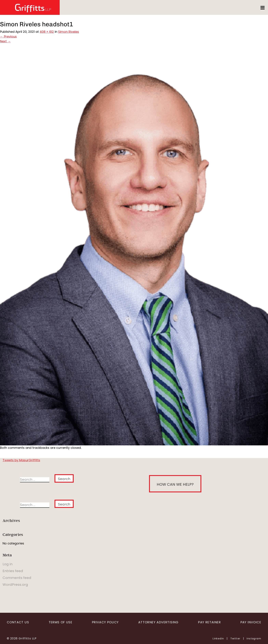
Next (5, 41)
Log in (8, 564)
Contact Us (18, 622)
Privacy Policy (105, 622)
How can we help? (175, 484)
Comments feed (17, 578)
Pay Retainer (209, 622)
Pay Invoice (251, 622)
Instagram (254, 639)
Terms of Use (61, 622)
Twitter (235, 639)
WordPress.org (15, 585)
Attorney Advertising (158, 622)
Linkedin (218, 639)
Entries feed (13, 571)
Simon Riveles (69, 32)
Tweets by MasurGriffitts (21, 460)
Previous (8, 36)
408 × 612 (47, 32)
